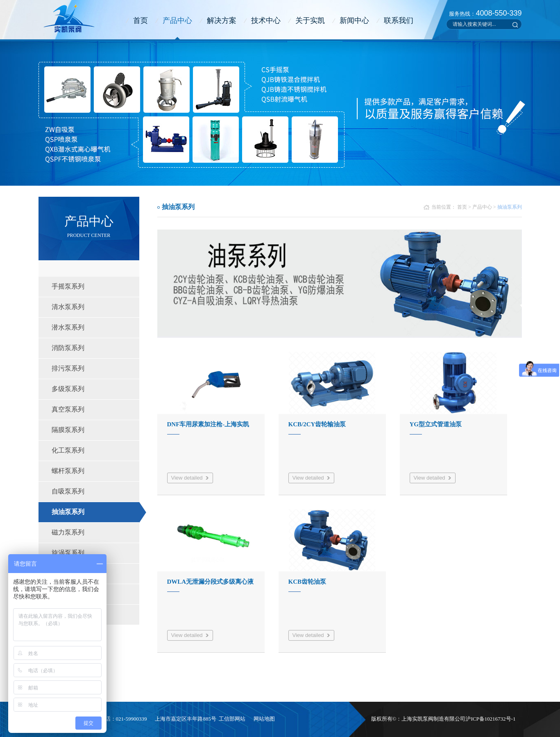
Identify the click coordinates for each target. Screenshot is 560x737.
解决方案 (222, 20)
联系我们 (399, 20)
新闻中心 (354, 20)
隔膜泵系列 (68, 430)
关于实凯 (310, 20)
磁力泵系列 (68, 532)
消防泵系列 (68, 348)
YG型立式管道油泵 (436, 424)
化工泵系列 (68, 450)
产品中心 (177, 20)
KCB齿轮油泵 (307, 582)
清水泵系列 (68, 307)
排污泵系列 (68, 368)
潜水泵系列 (68, 327)
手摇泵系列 (68, 286)
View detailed (187, 478)
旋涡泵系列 (68, 553)
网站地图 (264, 719)
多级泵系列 (68, 389)
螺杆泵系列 (68, 471)
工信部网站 (232, 719)
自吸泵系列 (68, 491)
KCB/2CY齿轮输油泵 (317, 424)
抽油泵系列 (68, 512)
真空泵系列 (68, 409)
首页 (141, 20)
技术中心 (266, 20)
